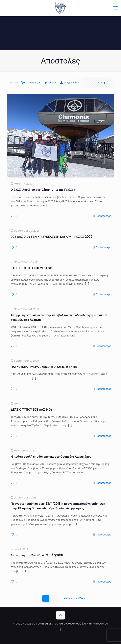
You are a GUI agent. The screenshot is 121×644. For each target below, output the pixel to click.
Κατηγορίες (31, 83)
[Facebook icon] (61, 630)
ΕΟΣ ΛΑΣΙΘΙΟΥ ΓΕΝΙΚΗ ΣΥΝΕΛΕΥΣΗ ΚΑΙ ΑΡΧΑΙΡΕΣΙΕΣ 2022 (52, 237)
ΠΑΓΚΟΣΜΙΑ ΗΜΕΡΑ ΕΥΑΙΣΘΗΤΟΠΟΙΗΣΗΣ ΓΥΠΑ (44, 367)
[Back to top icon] (60, 615)
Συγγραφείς (70, 83)
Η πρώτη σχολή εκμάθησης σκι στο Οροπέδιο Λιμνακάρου (51, 457)
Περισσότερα (103, 216)
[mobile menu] (116, 8)
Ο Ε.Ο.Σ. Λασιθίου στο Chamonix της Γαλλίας (43, 190)
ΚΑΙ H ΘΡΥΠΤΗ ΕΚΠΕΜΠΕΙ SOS (33, 268)
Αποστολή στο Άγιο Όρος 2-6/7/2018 (37, 555)
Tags (51, 83)
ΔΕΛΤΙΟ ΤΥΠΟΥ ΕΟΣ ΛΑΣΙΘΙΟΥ (32, 410)
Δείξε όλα (104, 83)
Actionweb (74, 624)
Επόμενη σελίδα (75, 598)
